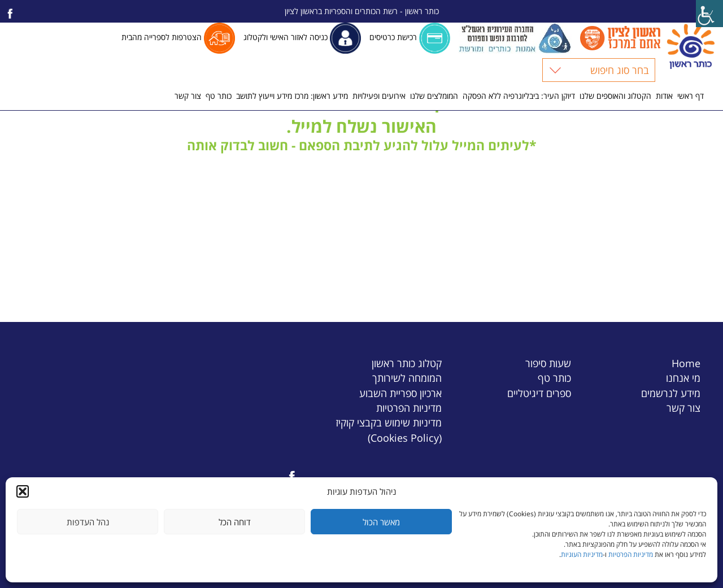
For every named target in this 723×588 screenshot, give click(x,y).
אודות (664, 96)
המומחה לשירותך (407, 378)
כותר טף (219, 96)
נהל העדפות (88, 522)
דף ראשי (691, 96)
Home (686, 363)
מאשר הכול (381, 522)
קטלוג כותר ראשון (407, 363)
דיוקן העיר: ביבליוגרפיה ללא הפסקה (519, 96)
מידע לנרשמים (671, 393)
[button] (23, 491)
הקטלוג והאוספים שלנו (615, 96)
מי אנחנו (683, 378)
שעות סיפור (548, 363)
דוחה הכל (235, 522)
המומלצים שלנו (434, 96)
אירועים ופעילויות (379, 96)
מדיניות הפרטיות (631, 554)
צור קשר (188, 96)
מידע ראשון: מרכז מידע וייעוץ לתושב (292, 96)
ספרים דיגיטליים (539, 393)
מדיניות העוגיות (582, 554)
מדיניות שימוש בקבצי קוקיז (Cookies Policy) (389, 430)
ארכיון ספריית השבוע (400, 393)
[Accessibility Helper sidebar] (709, 14)
